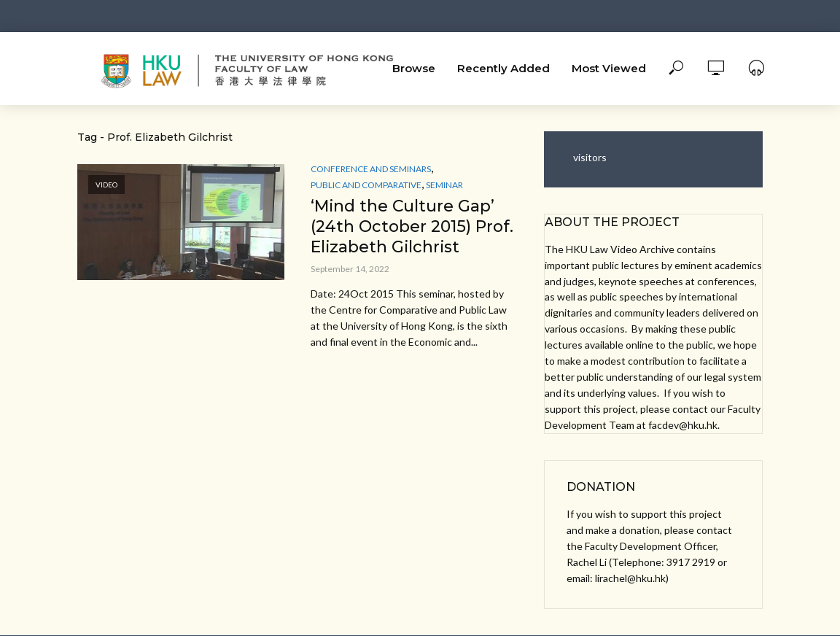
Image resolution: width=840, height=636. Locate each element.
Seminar (444, 185)
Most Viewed (609, 68)
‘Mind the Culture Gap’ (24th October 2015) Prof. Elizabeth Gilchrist (412, 226)
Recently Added (503, 68)
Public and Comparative (366, 185)
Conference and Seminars (371, 169)
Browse (414, 68)
